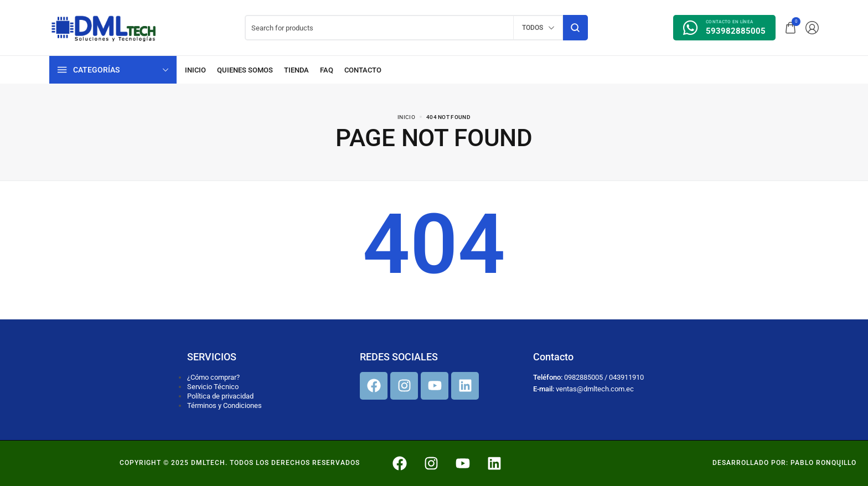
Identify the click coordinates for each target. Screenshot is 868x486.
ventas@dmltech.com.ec (595, 389)
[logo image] (104, 27)
